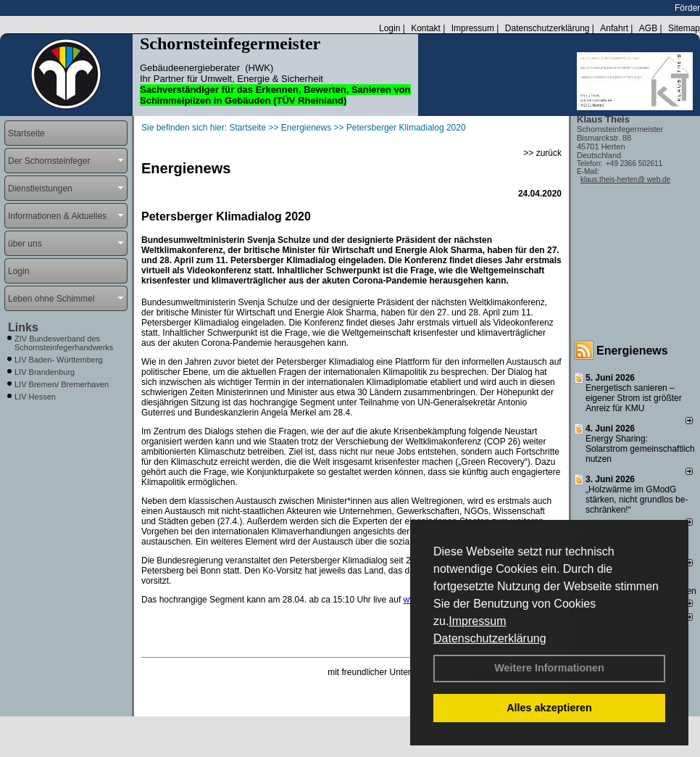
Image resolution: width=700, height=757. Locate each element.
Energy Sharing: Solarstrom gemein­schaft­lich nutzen (640, 449)
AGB (648, 28)
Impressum (477, 621)
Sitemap (684, 28)
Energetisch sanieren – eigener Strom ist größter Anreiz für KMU (634, 398)
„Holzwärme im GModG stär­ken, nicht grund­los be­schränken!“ (637, 500)
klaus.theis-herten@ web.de (625, 179)
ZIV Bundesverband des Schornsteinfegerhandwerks (64, 343)
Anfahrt (614, 28)
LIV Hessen (35, 397)
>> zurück (542, 153)
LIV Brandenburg (45, 372)
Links (23, 327)
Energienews (632, 351)
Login (389, 28)
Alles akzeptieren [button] (549, 708)
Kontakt (426, 28)
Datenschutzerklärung (490, 638)
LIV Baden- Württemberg (59, 360)
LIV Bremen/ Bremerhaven (62, 384)
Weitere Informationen (549, 668)
